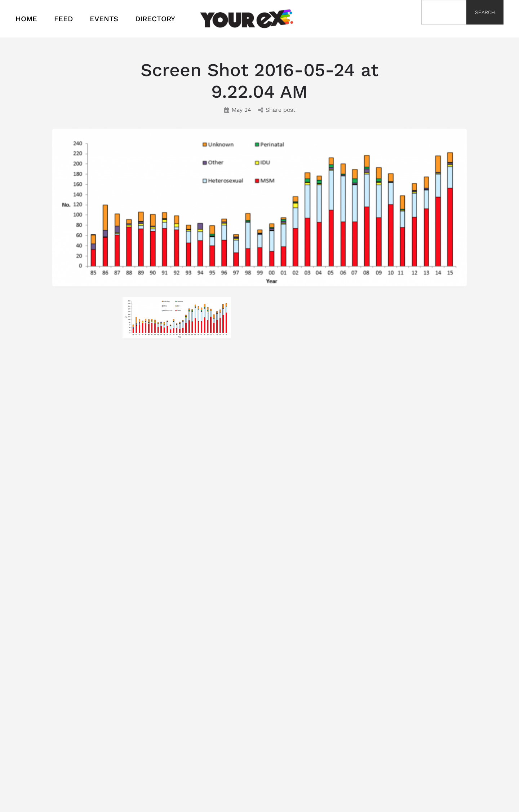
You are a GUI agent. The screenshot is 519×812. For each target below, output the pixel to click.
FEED (63, 19)
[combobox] (444, 12)
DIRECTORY (155, 19)
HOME (26, 19)
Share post (277, 110)
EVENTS (104, 19)
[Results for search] (444, 29)
